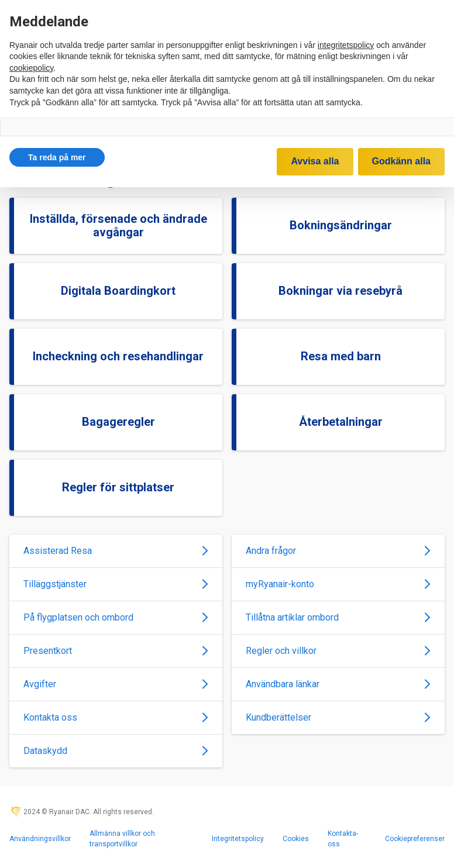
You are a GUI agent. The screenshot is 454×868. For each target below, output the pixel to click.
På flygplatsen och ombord (116, 617)
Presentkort (116, 651)
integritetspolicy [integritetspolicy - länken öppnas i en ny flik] (346, 45)
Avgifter (116, 684)
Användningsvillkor (40, 839)
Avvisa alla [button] (315, 161)
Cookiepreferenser (415, 839)
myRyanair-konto (338, 584)
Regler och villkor (338, 651)
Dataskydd (116, 751)
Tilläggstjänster (116, 584)
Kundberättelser (338, 717)
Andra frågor (338, 551)
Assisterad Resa (116, 551)
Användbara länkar (338, 684)
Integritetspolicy (238, 839)
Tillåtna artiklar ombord (338, 617)
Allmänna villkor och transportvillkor (122, 839)
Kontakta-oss (343, 839)
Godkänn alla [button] (401, 161)
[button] (57, 157)
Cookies (296, 839)
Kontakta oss (116, 717)
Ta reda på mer (57, 157)
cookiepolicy (31, 68)
